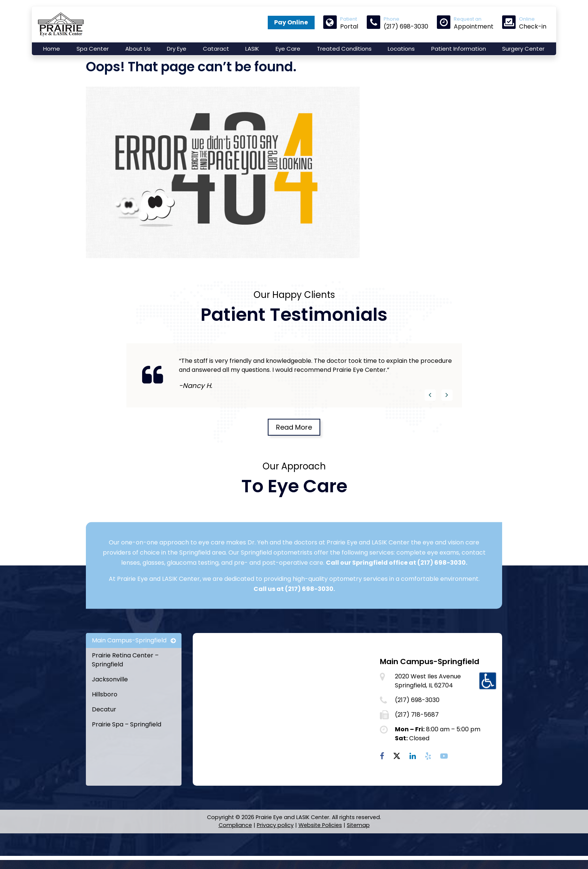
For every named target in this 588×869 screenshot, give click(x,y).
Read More (294, 440)
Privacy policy (275, 838)
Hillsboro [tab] (105, 707)
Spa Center (93, 49)
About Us (138, 49)
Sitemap (358, 838)
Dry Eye (177, 49)
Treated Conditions (344, 49)
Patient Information (459, 49)
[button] (430, 408)
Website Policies (320, 838)
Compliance (235, 838)
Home (52, 49)
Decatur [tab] (104, 722)
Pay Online (291, 22)
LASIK (252, 49)
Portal (341, 23)
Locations (401, 49)
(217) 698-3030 (442, 576)
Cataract (216, 49)
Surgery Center (523, 49)
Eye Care (288, 49)
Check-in (524, 23)
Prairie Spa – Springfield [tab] (127, 737)
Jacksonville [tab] (110, 692)
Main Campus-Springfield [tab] (129, 653)
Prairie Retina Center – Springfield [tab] (125, 673)
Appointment (465, 23)
